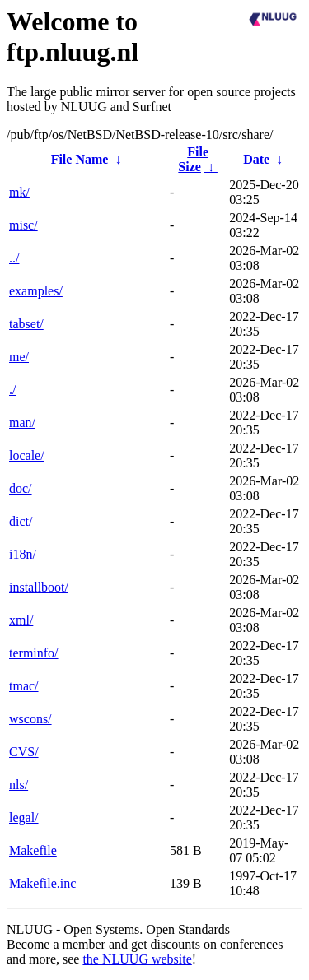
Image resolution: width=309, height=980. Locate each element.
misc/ (23, 225)
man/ (22, 423)
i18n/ (23, 554)
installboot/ (39, 587)
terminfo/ (34, 653)
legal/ (24, 817)
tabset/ (26, 324)
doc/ (21, 488)
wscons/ (30, 719)
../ (14, 258)
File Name (80, 159)
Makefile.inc (42, 883)
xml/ (21, 620)
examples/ (36, 291)
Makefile (33, 850)
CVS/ (24, 752)
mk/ (19, 192)
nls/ (19, 785)
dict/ (21, 521)
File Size (193, 159)
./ (12, 390)
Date (256, 159)
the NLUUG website (137, 959)
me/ (19, 357)
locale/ (27, 455)
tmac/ (24, 686)
